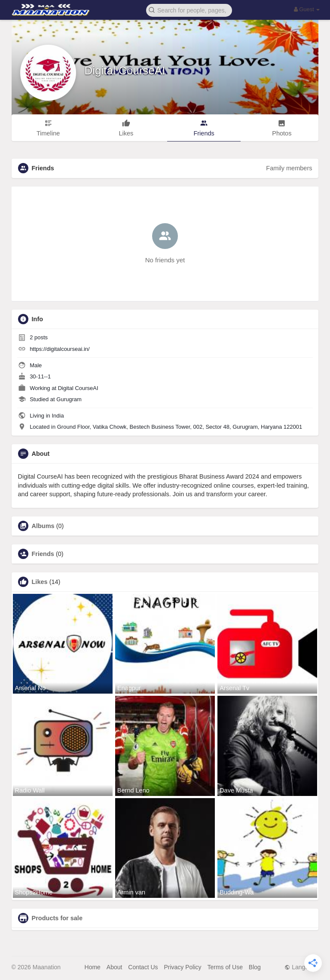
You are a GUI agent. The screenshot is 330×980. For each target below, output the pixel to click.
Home (93, 967)
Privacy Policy (182, 967)
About (115, 967)
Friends (43, 554)
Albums (43, 526)
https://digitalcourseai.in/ (60, 349)
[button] (189, 10)
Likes (40, 582)
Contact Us (143, 967)
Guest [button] (307, 9)
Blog (255, 967)
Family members (289, 168)
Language (301, 967)
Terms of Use (225, 967)
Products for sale (57, 918)
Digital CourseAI (125, 71)
